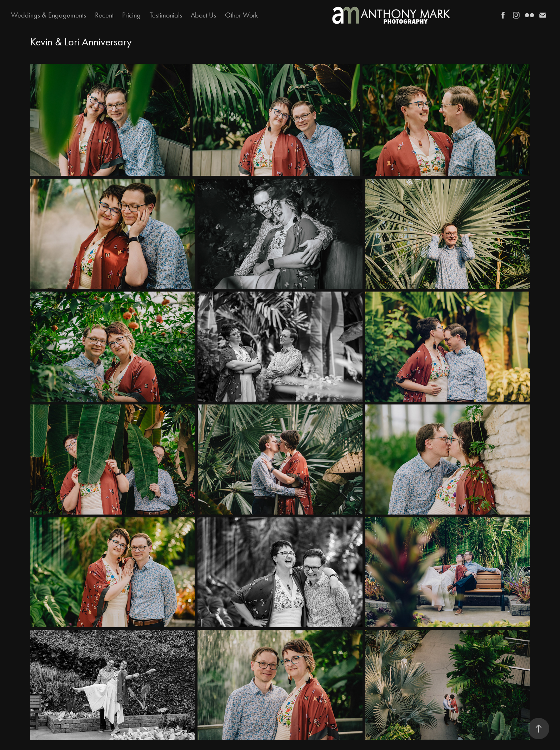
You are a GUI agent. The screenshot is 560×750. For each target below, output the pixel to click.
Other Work (241, 15)
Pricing (131, 15)
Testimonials (166, 15)
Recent (104, 15)
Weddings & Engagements (49, 15)
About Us (203, 15)
